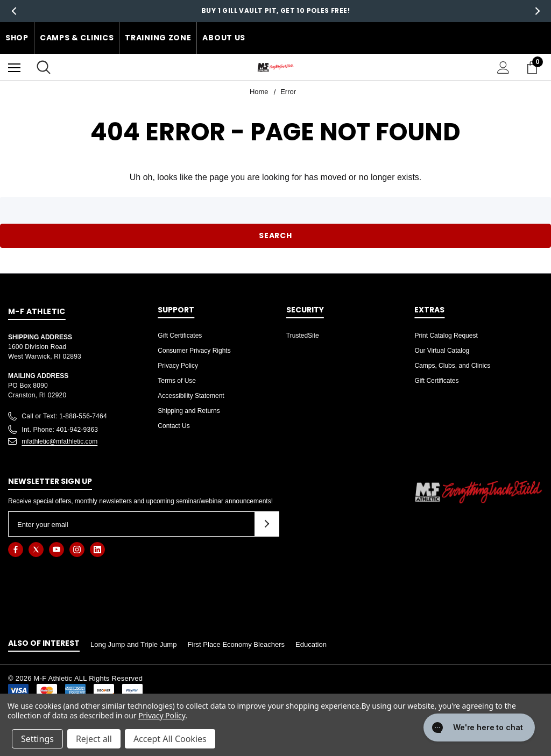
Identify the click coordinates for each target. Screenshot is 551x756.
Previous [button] (14, 11)
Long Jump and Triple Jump (133, 644)
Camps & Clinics (77, 38)
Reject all (94, 739)
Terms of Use (177, 381)
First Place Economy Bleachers (236, 644)
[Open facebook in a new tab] (16, 550)
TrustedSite (303, 336)
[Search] (44, 67)
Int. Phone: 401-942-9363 (60, 430)
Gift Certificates (180, 336)
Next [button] (537, 11)
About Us (224, 38)
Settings (37, 739)
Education (311, 644)
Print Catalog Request (446, 336)
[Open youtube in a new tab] (56, 550)
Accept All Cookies (170, 739)
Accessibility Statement (191, 396)
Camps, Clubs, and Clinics (452, 366)
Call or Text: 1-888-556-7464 (64, 416)
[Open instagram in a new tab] (77, 550)
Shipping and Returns (189, 411)
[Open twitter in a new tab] (36, 550)
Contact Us (174, 426)
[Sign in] (503, 67)
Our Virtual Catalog (442, 351)
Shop (17, 38)
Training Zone (158, 38)
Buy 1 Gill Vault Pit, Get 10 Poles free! (275, 10)
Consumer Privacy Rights (194, 351)
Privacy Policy (178, 366)
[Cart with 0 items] (534, 67)
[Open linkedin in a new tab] (97, 550)
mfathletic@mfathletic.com (59, 441)
